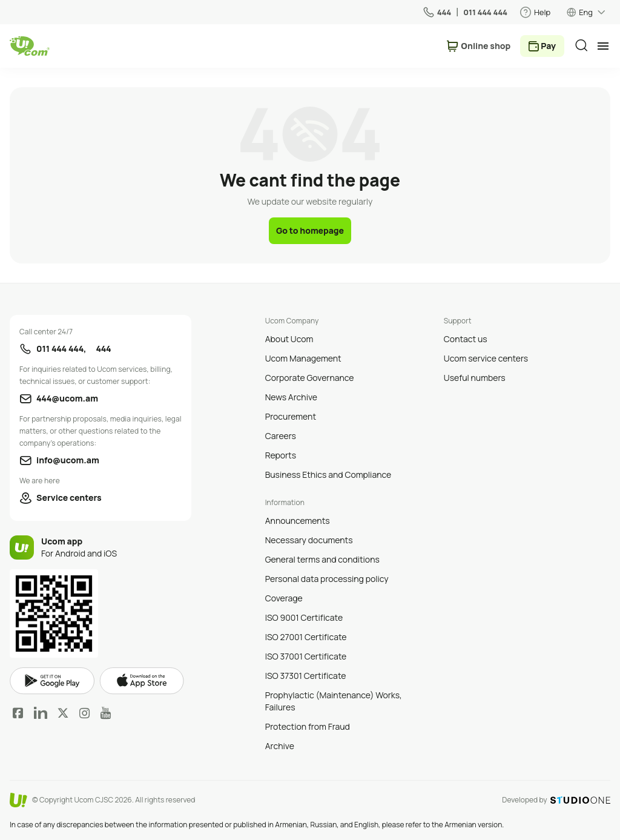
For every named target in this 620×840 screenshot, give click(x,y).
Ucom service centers (486, 358)
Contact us (466, 339)
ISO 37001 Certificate (306, 656)
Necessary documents (309, 540)
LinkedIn (41, 713)
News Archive (291, 397)
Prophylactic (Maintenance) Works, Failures (334, 701)
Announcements (298, 521)
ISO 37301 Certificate (306, 676)
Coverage (284, 598)
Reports (281, 455)
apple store (142, 681)
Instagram (85, 713)
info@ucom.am (68, 460)
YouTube (106, 713)
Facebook (18, 713)
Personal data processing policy (327, 579)
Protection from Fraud (308, 726)
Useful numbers (475, 378)
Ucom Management (303, 358)
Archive (280, 746)
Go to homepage (310, 230)
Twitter (63, 713)
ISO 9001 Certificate (304, 617)
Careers (281, 436)
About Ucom (289, 339)
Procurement (291, 416)
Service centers (69, 498)
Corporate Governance (310, 378)
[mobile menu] (603, 46)
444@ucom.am (67, 398)
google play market (52, 681)
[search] (581, 45)
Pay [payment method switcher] (548, 46)
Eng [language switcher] (586, 12)
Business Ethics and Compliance (328, 475)
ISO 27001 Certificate (306, 637)
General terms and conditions (322, 559)
